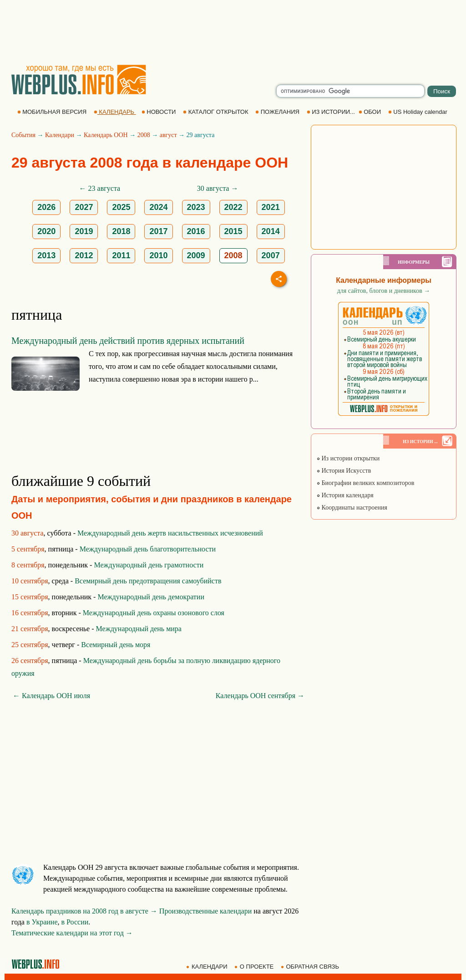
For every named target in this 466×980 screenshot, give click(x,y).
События (23, 135)
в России (75, 922)
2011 (121, 255)
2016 (196, 231)
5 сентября (28, 549)
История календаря (345, 495)
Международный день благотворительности (148, 549)
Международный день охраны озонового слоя (154, 613)
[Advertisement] (233, 32)
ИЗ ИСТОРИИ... (332, 112)
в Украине (42, 922)
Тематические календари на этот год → (72, 933)
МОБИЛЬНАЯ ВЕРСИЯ (53, 112)
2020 (46, 231)
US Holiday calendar (419, 112)
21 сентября (30, 629)
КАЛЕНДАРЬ (115, 112)
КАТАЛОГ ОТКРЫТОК (216, 112)
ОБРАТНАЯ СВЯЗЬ (311, 967)
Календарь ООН (106, 135)
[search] (350, 91)
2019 (84, 231)
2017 (158, 231)
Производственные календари (205, 911)
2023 (196, 207)
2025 (121, 207)
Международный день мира (139, 629)
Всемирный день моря (116, 645)
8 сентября (28, 565)
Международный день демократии (151, 597)
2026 (46, 207)
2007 (271, 255)
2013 (46, 255)
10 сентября (30, 581)
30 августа (28, 533)
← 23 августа (100, 188)
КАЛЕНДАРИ (208, 967)
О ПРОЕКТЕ (255, 967)
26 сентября (30, 661)
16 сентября (30, 613)
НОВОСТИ (160, 112)
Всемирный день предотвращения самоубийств (148, 581)
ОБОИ (371, 112)
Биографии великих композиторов (365, 483)
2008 (144, 135)
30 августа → (218, 188)
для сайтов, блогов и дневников (384, 291)
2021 (271, 207)
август (168, 135)
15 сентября (30, 597)
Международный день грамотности (149, 565)
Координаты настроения (352, 508)
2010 (158, 255)
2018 (121, 231)
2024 (158, 207)
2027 (84, 207)
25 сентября (30, 645)
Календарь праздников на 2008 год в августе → (84, 911)
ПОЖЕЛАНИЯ (278, 112)
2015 (233, 231)
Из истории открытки (348, 458)
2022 (233, 207)
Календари (60, 135)
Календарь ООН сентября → (260, 696)
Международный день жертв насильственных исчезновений (170, 533)
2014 (271, 231)
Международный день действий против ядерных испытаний (128, 341)
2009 (196, 255)
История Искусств (344, 471)
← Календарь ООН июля (51, 696)
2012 (84, 255)
